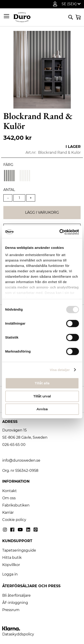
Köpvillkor (11, 565)
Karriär (8, 512)
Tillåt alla (42, 383)
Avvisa (42, 409)
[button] (71, 4)
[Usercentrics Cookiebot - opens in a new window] (60, 232)
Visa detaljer (60, 370)
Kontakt (10, 491)
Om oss (9, 498)
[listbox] (42, 176)
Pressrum (11, 610)
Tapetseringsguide (19, 550)
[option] (10, 176)
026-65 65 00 (14, 445)
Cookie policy (14, 520)
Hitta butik (12, 558)
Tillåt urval (42, 396)
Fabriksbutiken (16, 505)
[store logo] (22, 17)
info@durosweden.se (21, 460)
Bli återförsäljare (16, 595)
